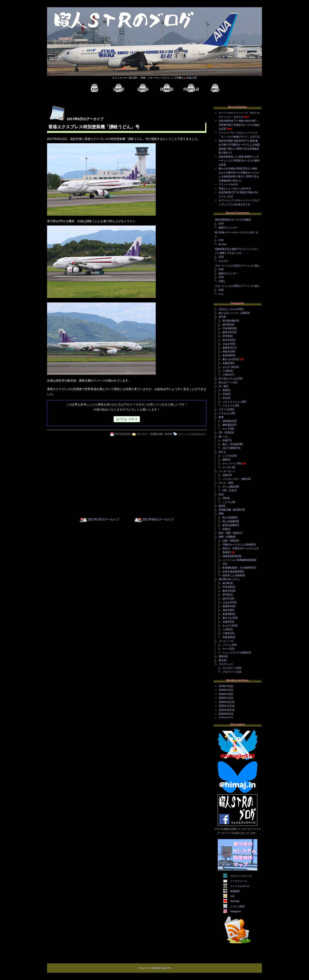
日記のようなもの (228, 309)
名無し (222, 281)
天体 (225, 394)
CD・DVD (224, 433)
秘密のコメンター (228, 228)
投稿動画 (235, 891)
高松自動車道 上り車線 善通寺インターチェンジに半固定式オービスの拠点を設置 (239, 161)
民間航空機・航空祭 (161, 434)
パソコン (227, 645)
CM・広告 (228, 490)
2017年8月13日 (123, 434)
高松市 (226, 352)
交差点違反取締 (231, 572)
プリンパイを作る (228, 184)
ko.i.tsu (223, 244)
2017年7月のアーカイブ (103, 520)
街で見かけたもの (228, 379)
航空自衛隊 (229, 525)
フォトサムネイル (240, 886)
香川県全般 (229, 321)
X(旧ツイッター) (240, 829)
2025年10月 (225, 710)
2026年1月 (225, 698)
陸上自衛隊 (229, 517)
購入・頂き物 (230, 444)
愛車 (221, 656)
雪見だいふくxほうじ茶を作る (235, 188)
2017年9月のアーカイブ (158, 520)
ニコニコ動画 (237, 906)
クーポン (227, 467)
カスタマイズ (230, 668)
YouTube (235, 901)
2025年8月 (225, 718)
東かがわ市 (229, 359)
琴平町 (226, 336)
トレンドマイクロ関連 (235, 653)
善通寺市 (227, 348)
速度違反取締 (230, 556)
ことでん (227, 502)
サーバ (226, 649)
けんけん (224, 261)
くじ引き (227, 456)
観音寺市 (227, 332)
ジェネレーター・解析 (235, 479)
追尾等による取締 (232, 575)
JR (224, 498)
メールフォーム (239, 881)
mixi (232, 896)
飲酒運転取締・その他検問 (237, 568)
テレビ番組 (229, 487)
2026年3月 (225, 690)
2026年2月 (225, 694)
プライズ (224, 409)
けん (221, 294)
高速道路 (227, 637)
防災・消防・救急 (228, 533)
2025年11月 (225, 706)
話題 (225, 475)
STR (221, 224)
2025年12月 (225, 702)
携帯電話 (227, 425)
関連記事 (191, 78)
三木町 (226, 371)
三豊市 (226, 375)
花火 (225, 398)
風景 (225, 390)
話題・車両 (229, 541)
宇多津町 (227, 328)
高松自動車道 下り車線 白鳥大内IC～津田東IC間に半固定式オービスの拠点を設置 (239, 125)
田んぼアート (226, 382)
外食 (225, 440)
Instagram (235, 911)
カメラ (226, 429)
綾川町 (226, 325)
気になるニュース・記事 (232, 313)
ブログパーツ (230, 672)
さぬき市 (227, 344)
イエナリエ (229, 406)
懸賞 (225, 460)
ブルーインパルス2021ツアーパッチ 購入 (237, 286)
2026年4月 (225, 686)
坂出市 (226, 340)
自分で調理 (229, 448)
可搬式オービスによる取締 (237, 545)
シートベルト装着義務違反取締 (239, 560)
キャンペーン (230, 463)
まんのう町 (229, 367)
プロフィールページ (241, 876)
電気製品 (227, 421)
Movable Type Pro (161, 968)
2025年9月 (225, 714)
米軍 (225, 529)
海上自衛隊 (229, 521)
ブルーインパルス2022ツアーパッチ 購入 (237, 266)
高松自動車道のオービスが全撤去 (233, 220)
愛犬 (221, 660)
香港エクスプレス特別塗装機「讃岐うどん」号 (94, 127)
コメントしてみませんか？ (192, 434)
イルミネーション (232, 402)
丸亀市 (226, 363)
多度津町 (227, 355)
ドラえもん (225, 413)
